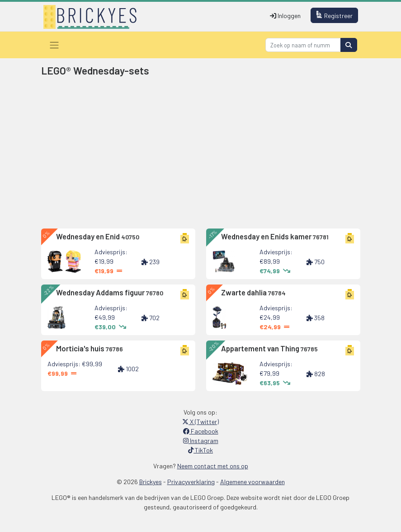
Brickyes (151, 482)
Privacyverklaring (191, 482)
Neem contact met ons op (213, 466)
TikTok (200, 450)
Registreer (334, 15)
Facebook (201, 431)
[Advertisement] (201, 154)
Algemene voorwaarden (252, 482)
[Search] (303, 45)
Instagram (201, 441)
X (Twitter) (200, 422)
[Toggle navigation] (54, 45)
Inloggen (285, 16)
